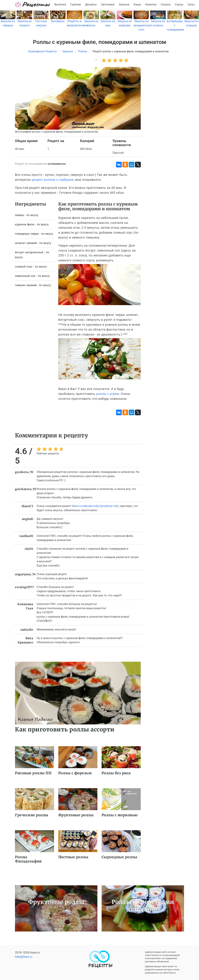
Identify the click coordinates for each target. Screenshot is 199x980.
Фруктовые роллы (76, 815)
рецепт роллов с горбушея (53, 180)
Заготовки (108, 4)
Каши (137, 4)
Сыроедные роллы (119, 857)
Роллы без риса (116, 773)
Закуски (124, 4)
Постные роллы (73, 857)
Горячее (76, 4)
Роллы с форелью (75, 773)
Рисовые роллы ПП (33, 773)
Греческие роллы (32, 815)
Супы (191, 4)
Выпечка (60, 4)
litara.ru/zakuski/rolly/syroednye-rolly (95, 506)
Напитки (151, 4)
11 (96, 60)
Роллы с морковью (120, 815)
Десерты (91, 4)
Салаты (166, 4)
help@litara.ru (24, 957)
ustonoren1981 (57, 164)
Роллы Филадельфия (28, 859)
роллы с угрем (108, 394)
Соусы (179, 4)
